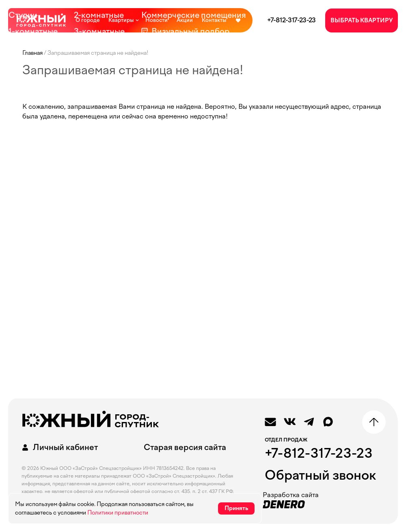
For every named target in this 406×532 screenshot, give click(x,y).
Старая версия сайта (185, 447)
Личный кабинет (59, 447)
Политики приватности (118, 513)
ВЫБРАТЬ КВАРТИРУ (362, 20)
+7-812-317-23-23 (292, 20)
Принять (236, 508)
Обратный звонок (320, 475)
